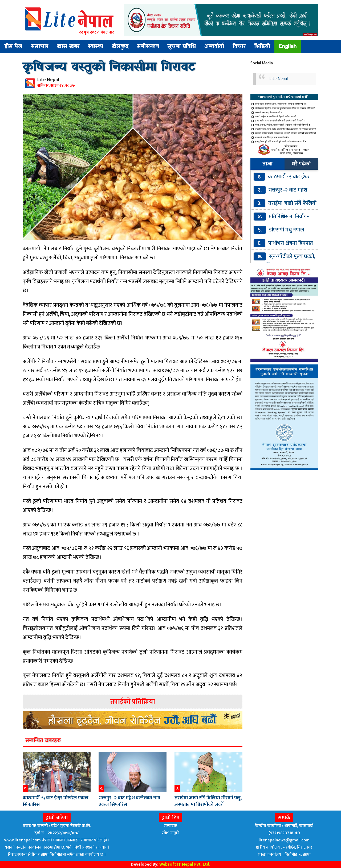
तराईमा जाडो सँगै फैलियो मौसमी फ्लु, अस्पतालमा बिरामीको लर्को (208, 801)
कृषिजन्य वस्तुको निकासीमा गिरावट (109, 68)
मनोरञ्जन (148, 47)
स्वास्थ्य (96, 47)
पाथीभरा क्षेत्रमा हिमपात (291, 243)
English (288, 47)
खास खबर (68, 47)
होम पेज (13, 47)
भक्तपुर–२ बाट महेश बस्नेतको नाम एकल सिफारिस (129, 801)
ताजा (267, 164)
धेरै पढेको (301, 164)
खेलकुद (120, 47)
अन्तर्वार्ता (214, 47)
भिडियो (262, 47)
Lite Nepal (279, 79)
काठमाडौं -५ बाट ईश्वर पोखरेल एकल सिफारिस (56, 801)
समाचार (39, 47)
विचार (239, 47)
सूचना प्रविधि (182, 47)
